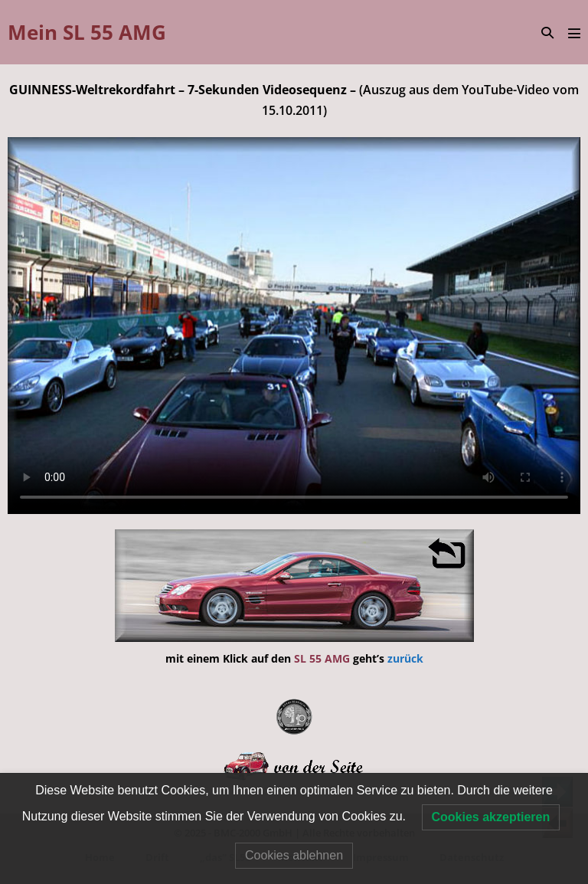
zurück (405, 658)
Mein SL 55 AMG (87, 32)
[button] (547, 33)
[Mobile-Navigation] (574, 33)
